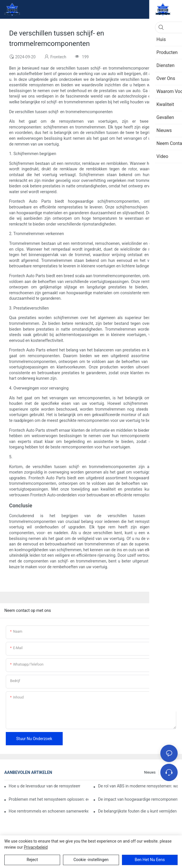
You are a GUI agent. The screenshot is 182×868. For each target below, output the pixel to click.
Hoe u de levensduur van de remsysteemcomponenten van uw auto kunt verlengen (44, 786)
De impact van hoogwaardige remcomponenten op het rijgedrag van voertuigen (138, 799)
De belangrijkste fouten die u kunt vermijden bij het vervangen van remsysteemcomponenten (138, 811)
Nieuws (150, 772)
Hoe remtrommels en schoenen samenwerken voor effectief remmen (49, 811)
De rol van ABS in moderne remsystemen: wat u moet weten (138, 786)
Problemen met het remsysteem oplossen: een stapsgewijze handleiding (49, 799)
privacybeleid (36, 847)
